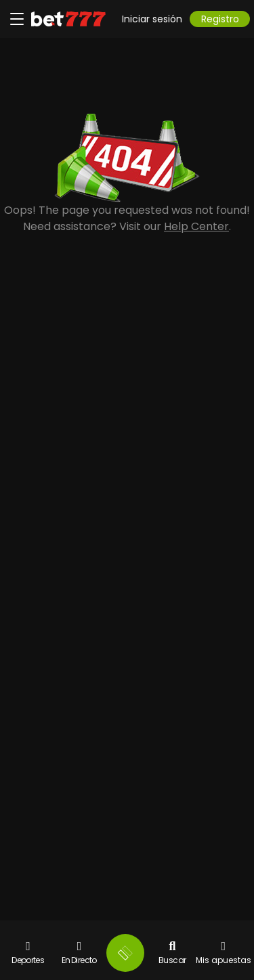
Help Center (196, 226)
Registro (220, 19)
